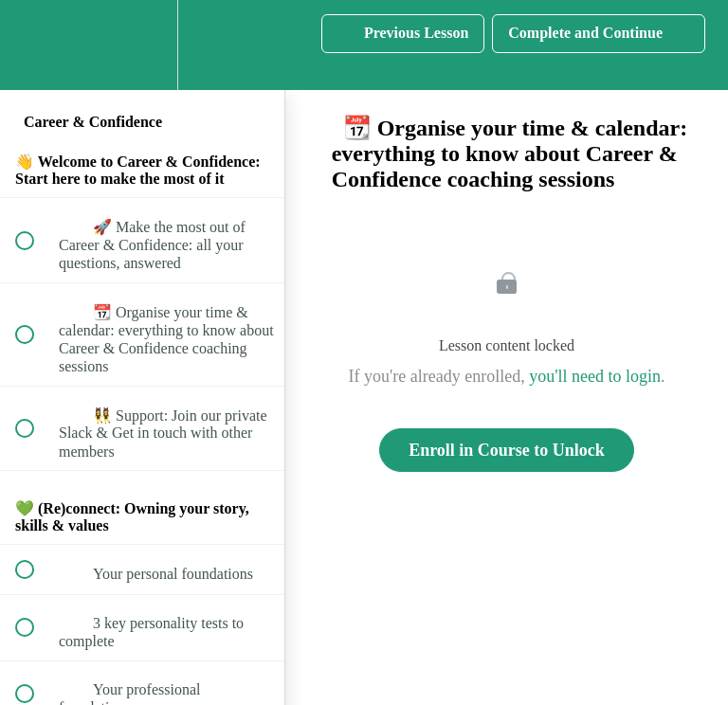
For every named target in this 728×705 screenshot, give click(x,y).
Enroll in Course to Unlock (507, 450)
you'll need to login (595, 376)
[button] (35, 45)
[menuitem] (142, 45)
